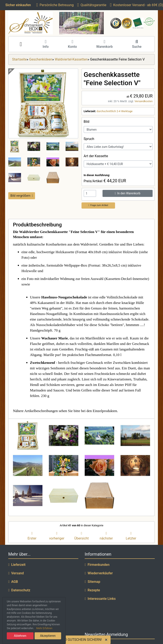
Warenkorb (104, 44)
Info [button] (46, 44)
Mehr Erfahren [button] (44, 628)
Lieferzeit (17, 565)
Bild (86, 122)
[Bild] (118, 129)
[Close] (107, 640)
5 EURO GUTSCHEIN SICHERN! (79, 640)
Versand (16, 573)
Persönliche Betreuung (55, 5)
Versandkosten (144, 101)
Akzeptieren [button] (48, 636)
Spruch (89, 139)
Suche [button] (137, 44)
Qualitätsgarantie (92, 5)
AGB (13, 582)
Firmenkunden (97, 565)
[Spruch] (118, 147)
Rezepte (92, 590)
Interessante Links (100, 599)
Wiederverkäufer (99, 573)
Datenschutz (19, 590)
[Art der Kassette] (118, 164)
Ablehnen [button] (20, 636)
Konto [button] (72, 44)
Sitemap (92, 582)
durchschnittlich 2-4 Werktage (115, 111)
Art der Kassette (96, 156)
